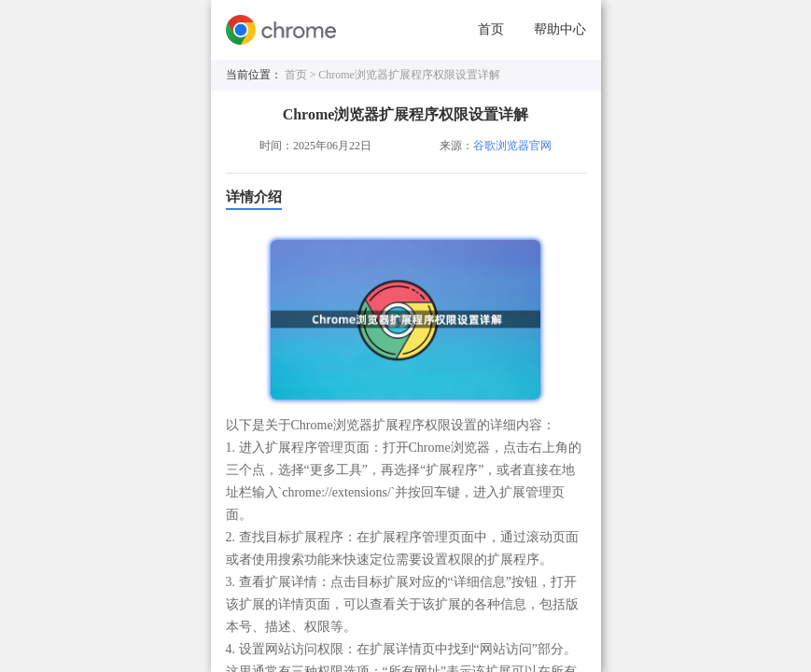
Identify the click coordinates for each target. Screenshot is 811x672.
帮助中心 (560, 29)
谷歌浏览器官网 (512, 146)
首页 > (302, 75)
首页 (491, 29)
